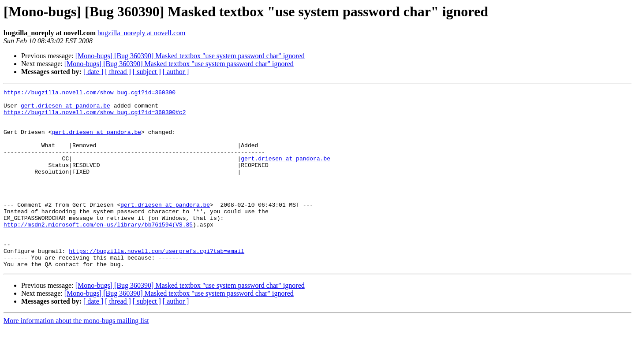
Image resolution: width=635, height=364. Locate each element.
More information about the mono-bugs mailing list (76, 356)
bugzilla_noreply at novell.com (142, 33)
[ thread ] (118, 72)
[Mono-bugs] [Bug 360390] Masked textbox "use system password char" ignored (190, 56)
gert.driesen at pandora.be (65, 109)
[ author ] (176, 72)
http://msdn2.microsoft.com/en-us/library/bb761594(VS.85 (98, 252)
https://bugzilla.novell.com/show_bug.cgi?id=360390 (90, 93)
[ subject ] (147, 72)
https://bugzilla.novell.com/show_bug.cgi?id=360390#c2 (95, 117)
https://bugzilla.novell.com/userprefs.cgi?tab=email (157, 284)
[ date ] (93, 72)
